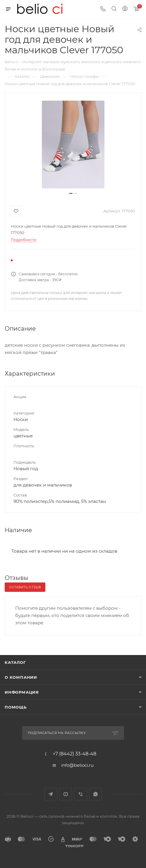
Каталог (15, 662)
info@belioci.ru (77, 765)
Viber (81, 794)
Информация (22, 692)
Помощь (16, 707)
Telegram (51, 794)
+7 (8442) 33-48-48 (74, 754)
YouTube (66, 794)
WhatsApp (96, 794)
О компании (21, 677)
